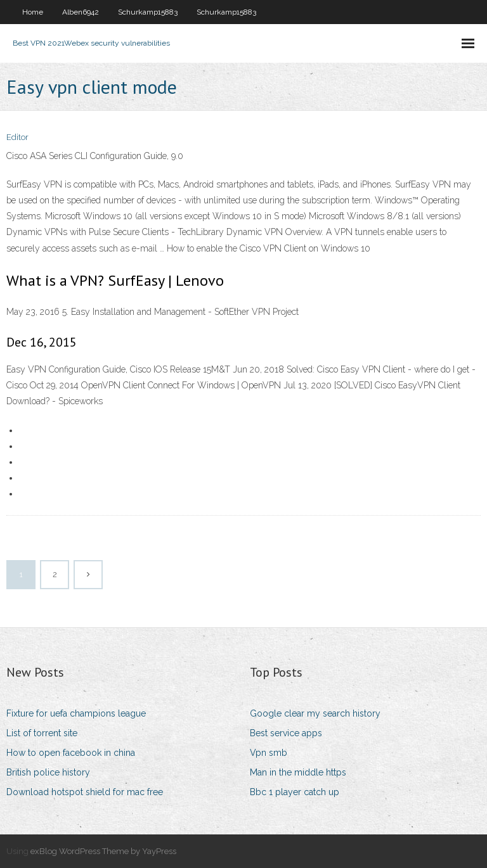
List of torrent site (42, 733)
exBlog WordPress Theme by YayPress (103, 851)
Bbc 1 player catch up (295, 792)
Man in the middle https (298, 772)
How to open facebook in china (71, 753)
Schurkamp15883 (148, 12)
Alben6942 (81, 12)
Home (33, 12)
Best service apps (286, 733)
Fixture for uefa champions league (76, 713)
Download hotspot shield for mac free (85, 792)
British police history (48, 772)
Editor (17, 137)
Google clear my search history (315, 713)
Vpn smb (269, 753)
